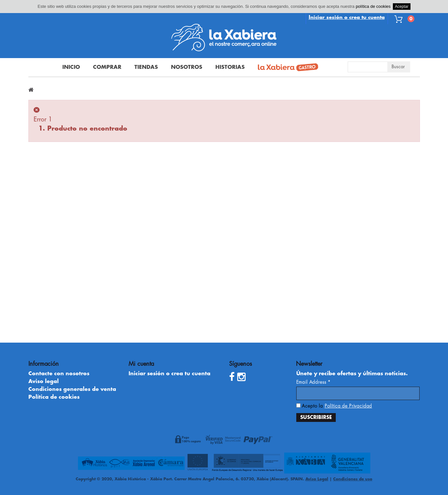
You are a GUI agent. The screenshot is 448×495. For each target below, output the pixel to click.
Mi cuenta (141, 364)
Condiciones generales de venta (72, 389)
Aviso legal (44, 381)
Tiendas (146, 67)
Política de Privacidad (348, 406)
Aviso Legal (317, 479)
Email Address (314, 382)
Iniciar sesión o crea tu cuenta (347, 17)
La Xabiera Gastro (286, 68)
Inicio (71, 67)
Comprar (107, 67)
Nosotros (187, 67)
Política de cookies (54, 397)
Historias (230, 67)
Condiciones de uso (353, 479)
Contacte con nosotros (59, 374)
